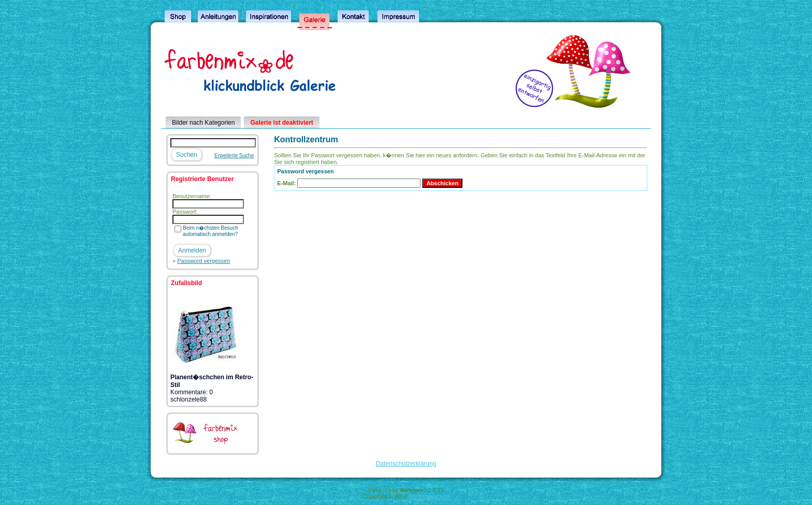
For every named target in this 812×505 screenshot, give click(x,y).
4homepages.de (429, 496)
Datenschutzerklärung (406, 464)
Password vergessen (204, 261)
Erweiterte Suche (234, 155)
